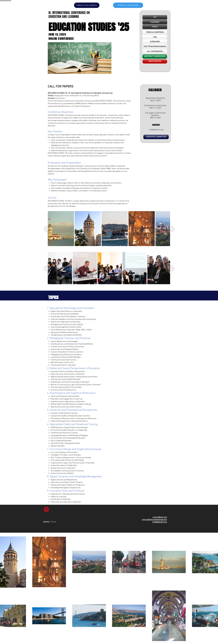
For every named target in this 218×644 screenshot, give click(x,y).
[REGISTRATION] (155, 61)
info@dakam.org (156, 130)
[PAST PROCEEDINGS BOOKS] (155, 47)
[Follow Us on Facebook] (128, 5)
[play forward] (172, 229)
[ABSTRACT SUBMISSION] (155, 56)
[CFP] (155, 17)
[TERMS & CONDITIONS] (155, 32)
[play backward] (45, 229)
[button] (155, 22)
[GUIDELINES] (155, 42)
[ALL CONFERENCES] (155, 52)
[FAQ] (155, 37)
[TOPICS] (155, 27)
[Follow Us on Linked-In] (87, 5)
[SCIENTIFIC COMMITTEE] (156, 137)
